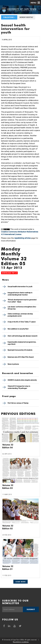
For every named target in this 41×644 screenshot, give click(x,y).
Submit (31, 609)
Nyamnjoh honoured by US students (20, 350)
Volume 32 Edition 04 (8, 446)
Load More (20, 582)
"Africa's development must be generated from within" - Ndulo (22, 301)
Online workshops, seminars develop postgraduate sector (20, 315)
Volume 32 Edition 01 (8, 568)
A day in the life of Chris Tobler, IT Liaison (22, 322)
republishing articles (22, 238)
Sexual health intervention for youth (20, 287)
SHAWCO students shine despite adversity (22, 380)
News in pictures (13, 364)
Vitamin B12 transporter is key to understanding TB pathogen (19, 387)
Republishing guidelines (21, 642)
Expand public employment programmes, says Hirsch (22, 343)
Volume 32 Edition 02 (8, 527)
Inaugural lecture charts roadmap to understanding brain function (20, 294)
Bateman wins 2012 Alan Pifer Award (21, 357)
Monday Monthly (26, 17)
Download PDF (9, 273)
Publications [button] (9, 17)
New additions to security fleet (18, 329)
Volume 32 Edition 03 (8, 487)
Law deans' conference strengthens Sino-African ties (22, 308)
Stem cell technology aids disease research (23, 336)
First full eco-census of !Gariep (18, 403)
